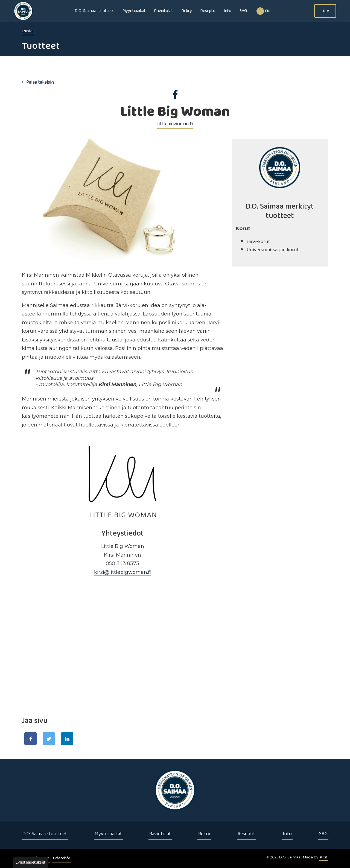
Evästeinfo (62, 858)
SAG (243, 11)
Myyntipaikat (134, 11)
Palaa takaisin (38, 82)
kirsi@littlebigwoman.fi (122, 572)
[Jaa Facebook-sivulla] (30, 739)
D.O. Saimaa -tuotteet (94, 11)
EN (267, 11)
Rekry (187, 11)
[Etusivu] (175, 790)
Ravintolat (164, 11)
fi (260, 11)
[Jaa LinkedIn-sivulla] (67, 739)
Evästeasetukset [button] (30, 862)
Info (227, 11)
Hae (325, 11)
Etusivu (28, 31)
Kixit (324, 857)
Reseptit (208, 11)
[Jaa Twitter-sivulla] (49, 739)
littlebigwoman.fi (175, 124)
